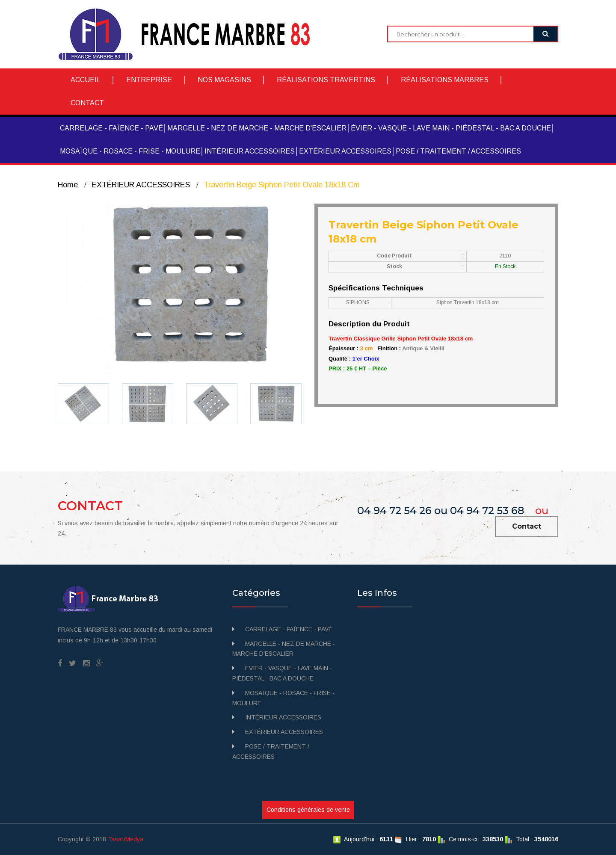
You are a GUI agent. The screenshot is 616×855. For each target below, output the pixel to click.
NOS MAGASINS (224, 80)
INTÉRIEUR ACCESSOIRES (250, 151)
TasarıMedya (126, 839)
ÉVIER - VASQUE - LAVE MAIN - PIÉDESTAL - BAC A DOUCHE (451, 128)
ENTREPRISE (149, 80)
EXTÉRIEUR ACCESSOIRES (345, 151)
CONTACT (87, 103)
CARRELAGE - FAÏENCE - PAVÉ (111, 128)
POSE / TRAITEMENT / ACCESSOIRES (458, 151)
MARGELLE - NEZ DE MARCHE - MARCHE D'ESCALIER (257, 128)
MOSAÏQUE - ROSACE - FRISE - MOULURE (130, 151)
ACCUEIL (86, 80)
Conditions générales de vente (308, 810)
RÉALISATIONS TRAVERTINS (326, 80)
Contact (527, 526)
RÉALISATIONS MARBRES (445, 80)
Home (68, 185)
